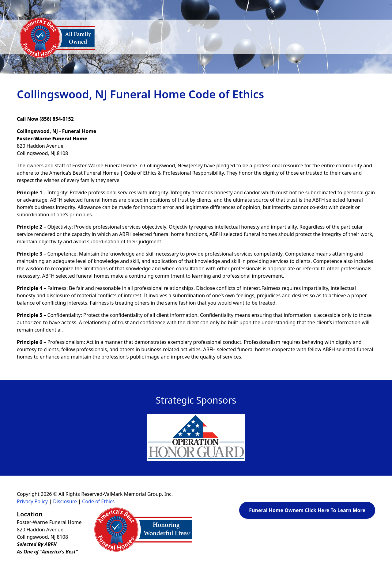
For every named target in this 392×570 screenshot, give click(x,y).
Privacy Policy (32, 501)
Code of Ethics (98, 501)
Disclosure (65, 501)
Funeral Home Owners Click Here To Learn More (307, 510)
